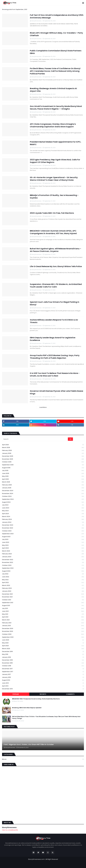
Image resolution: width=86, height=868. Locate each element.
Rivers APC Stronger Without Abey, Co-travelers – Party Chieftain (56, 34)
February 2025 (43, 485)
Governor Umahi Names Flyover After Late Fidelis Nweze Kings (56, 392)
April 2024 (43, 514)
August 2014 (43, 680)
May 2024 (43, 511)
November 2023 (43, 528)
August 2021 (43, 606)
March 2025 (43, 482)
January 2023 (43, 557)
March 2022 (43, 585)
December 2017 (43, 669)
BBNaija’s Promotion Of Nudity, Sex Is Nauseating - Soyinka (54, 196)
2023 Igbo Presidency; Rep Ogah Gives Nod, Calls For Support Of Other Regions (55, 161)
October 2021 (43, 600)
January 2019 (43, 657)
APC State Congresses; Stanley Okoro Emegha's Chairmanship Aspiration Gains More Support (53, 125)
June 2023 (43, 542)
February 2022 (43, 588)
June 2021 (43, 611)
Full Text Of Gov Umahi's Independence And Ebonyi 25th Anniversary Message (57, 16)
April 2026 (43, 445)
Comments (70, 694)
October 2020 (43, 634)
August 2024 (43, 502)
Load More (43, 407)
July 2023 (43, 539)
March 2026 (43, 448)
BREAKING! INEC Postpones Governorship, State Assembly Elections (36, 699)
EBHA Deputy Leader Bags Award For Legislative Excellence (53, 339)
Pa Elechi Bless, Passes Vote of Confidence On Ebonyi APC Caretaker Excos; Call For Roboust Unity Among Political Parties (55, 71)
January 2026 (43, 453)
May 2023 (43, 545)
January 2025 (43, 488)
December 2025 (43, 456)
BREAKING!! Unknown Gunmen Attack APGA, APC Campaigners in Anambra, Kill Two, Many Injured (53, 232)
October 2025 (43, 462)
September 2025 (43, 465)
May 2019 (43, 654)
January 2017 (43, 674)
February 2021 (43, 623)
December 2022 (43, 560)
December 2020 (43, 629)
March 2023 (43, 551)
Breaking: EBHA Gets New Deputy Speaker (27, 708)
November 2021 (43, 597)
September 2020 (43, 637)
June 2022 (43, 577)
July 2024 (43, 505)
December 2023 (43, 525)
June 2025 (43, 473)
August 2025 (43, 468)
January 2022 (43, 591)
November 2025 (43, 459)
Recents (43, 694)
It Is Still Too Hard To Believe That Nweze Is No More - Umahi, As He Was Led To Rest (55, 374)
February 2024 (43, 519)
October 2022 (43, 565)
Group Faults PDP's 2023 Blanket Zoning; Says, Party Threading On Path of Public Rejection (55, 357)
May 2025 (43, 476)
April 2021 (43, 617)
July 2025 (43, 471)
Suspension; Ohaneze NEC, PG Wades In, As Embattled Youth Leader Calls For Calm (56, 285)
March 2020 (43, 649)
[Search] (35, 439)
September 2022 (43, 568)
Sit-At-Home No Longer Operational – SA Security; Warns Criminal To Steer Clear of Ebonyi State (54, 179)
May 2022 (43, 580)
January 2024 (43, 522)
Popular (16, 694)
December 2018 (43, 660)
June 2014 (43, 683)
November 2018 (43, 663)
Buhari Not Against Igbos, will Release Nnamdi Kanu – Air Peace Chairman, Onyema (56, 250)
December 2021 (43, 594)
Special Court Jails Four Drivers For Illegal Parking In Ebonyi (55, 303)
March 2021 (43, 620)
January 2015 (43, 677)
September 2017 (43, 672)
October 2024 (43, 496)
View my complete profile (10, 830)
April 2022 (43, 583)
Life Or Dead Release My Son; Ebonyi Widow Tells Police (56, 266)
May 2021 (43, 614)
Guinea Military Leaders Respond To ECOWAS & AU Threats (54, 321)
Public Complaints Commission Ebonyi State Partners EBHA (56, 52)
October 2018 (43, 666)
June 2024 (43, 508)
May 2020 (43, 643)
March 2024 (43, 517)
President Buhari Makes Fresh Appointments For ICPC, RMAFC (56, 143)
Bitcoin (43, 759)
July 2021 (43, 608)
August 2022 (43, 571)
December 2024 (43, 491)
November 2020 (43, 631)
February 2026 (43, 450)
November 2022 (43, 562)
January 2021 (43, 626)
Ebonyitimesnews (9, 827)
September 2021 (43, 603)
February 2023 (43, 554)
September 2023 (43, 534)
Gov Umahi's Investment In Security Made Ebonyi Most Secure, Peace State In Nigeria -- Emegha (56, 108)
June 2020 (43, 640)
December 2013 (43, 689)
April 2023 (43, 548)
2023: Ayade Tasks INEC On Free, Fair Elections (52, 213)
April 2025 (43, 479)
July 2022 (43, 574)
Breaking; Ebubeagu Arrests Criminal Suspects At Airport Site (53, 90)
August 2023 (43, 537)
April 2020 (43, 646)
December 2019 (43, 652)
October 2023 (43, 531)
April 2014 (43, 686)
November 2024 (43, 494)
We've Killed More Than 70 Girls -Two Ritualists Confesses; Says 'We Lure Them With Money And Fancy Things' (46, 718)
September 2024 (43, 499)
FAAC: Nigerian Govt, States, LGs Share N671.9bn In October (29, 745)
